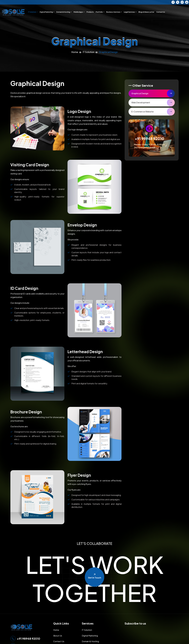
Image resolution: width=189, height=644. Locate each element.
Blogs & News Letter (146, 12)
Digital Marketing (90, 636)
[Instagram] (182, 2)
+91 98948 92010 (149, 139)
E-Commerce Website (142, 112)
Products (90, 12)
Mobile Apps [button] (78, 12)
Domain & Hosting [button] (63, 12)
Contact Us (161, 12)
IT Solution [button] (32, 12)
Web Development (141, 102)
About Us (58, 636)
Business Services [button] (113, 12)
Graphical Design (140, 93)
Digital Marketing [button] (46, 12)
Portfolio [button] (99, 12)
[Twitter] (178, 2)
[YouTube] (187, 2)
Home (75, 52)
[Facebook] (173, 2)
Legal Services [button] (130, 12)
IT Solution (88, 52)
